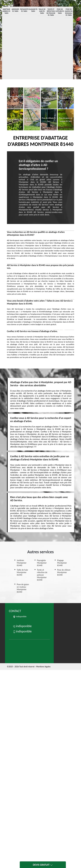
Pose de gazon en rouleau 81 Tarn (69, 12)
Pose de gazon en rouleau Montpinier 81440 (23, 588)
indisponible (22, 626)
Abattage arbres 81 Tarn (6, 11)
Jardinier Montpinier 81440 (22, 563)
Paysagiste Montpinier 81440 (42, 563)
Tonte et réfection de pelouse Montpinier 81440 (42, 575)
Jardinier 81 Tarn (15, 10)
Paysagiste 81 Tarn (24, 10)
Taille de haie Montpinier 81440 (22, 572)
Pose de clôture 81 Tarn (60, 11)
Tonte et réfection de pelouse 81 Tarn (51, 12)
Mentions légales (43, 667)
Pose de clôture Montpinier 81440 (64, 572)
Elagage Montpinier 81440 (62, 563)
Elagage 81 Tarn (33, 10)
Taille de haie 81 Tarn (42, 11)
